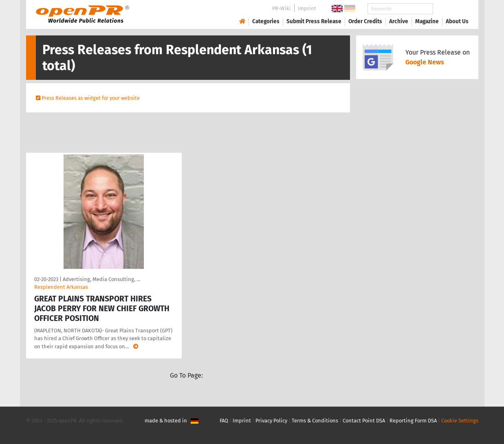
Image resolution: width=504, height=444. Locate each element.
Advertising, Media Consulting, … (101, 279)
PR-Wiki (282, 8)
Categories (266, 21)
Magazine (427, 21)
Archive (399, 21)
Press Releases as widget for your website (91, 98)
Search (451, 9)
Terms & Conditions (315, 421)
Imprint (307, 8)
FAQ (224, 421)
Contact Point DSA (364, 421)
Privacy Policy (271, 421)
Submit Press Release (314, 21)
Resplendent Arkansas (61, 287)
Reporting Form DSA (413, 421)
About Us (457, 21)
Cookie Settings (460, 421)
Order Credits (365, 21)
